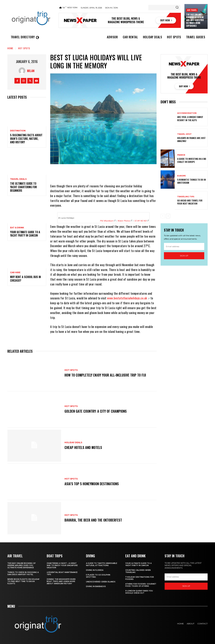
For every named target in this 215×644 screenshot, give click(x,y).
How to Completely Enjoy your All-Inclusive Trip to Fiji (105, 375)
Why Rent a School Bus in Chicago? (25, 279)
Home (10, 48)
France (181, 155)
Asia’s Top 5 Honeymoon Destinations (92, 484)
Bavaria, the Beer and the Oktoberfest (93, 520)
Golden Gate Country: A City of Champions (96, 411)
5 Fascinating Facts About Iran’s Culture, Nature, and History (26, 139)
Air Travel (192, 10)
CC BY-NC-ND (142, 221)
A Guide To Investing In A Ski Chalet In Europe (192, 160)
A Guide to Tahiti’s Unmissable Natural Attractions (102, 564)
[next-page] (168, 216)
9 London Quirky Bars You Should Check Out (139, 592)
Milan (31, 71)
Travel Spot (184, 134)
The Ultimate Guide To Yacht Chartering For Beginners (23, 187)
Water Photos (125, 221)
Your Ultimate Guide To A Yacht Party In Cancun (25, 234)
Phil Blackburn (108, 221)
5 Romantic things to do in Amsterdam (191, 181)
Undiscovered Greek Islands (101, 582)
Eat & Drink (17, 228)
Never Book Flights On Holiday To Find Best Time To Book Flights (23, 581)
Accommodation (187, 113)
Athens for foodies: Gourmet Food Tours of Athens (141, 585)
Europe (181, 176)
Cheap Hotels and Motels (83, 448)
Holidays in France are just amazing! (191, 139)
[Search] (177, 8)
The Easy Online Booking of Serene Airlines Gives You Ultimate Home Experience (195, 20)
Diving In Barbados (96, 586)
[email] (184, 246)
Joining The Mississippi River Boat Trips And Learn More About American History (61, 581)
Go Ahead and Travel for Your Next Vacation (190, 202)
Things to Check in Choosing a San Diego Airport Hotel (23, 573)
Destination (18, 131)
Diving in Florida (95, 570)
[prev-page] (163, 216)
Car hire (15, 273)
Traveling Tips (186, 197)
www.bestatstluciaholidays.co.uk (128, 298)
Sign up (184, 256)
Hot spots (24, 48)
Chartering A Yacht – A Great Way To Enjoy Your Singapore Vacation (62, 565)
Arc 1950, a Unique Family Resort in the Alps (190, 118)
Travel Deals (18, 179)
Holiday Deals (73, 443)
